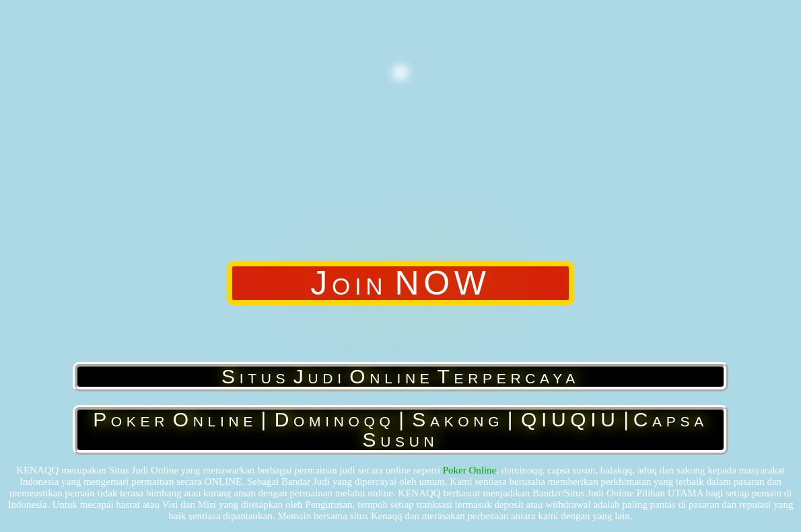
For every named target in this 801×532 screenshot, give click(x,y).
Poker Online (470, 470)
